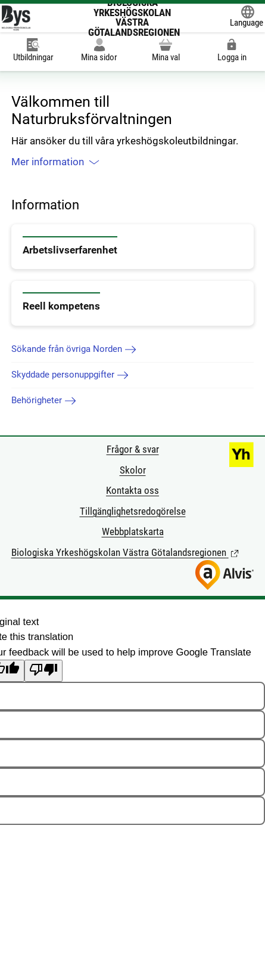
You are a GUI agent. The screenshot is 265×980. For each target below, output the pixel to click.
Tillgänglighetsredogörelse (133, 511)
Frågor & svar (133, 449)
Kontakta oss (132, 491)
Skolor (133, 470)
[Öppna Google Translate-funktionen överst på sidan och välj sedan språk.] (247, 18)
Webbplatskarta (133, 532)
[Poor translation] (43, 671)
